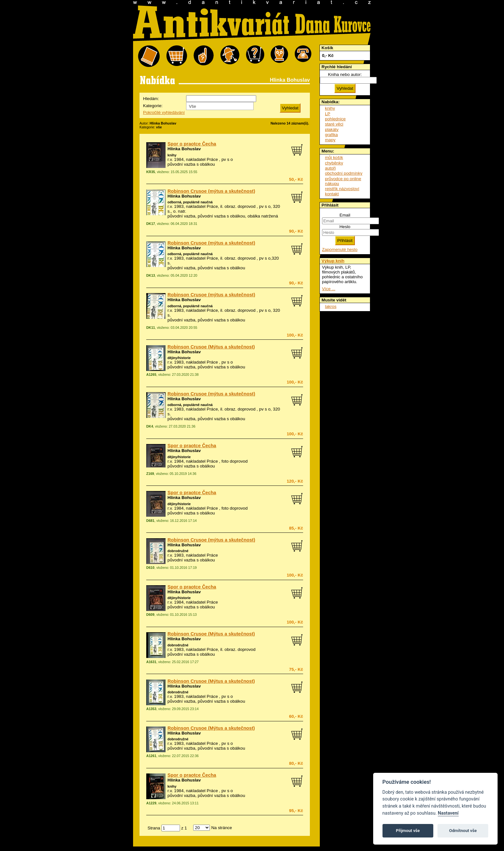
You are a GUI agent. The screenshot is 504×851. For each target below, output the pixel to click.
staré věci (334, 124)
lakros (331, 306)
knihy (172, 155)
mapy (330, 140)
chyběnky (334, 163)
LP (328, 114)
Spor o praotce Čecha (192, 144)
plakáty (332, 129)
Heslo (345, 227)
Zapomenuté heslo (340, 250)
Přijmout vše (408, 831)
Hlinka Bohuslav (184, 149)
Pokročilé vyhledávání (164, 112)
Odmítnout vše (463, 831)
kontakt (332, 194)
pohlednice (335, 119)
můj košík (334, 157)
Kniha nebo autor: (345, 74)
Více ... (329, 289)
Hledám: (151, 99)
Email (345, 215)
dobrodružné (178, 551)
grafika (331, 135)
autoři (330, 168)
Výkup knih (333, 261)
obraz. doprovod (240, 206)
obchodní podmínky (344, 173)
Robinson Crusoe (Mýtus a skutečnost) (211, 347)
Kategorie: (153, 106)
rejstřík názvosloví (342, 189)
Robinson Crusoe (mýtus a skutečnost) (211, 191)
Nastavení (448, 813)
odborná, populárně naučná (190, 202)
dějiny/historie (179, 358)
